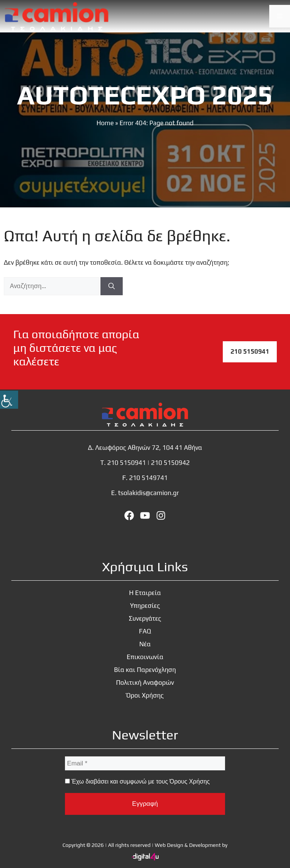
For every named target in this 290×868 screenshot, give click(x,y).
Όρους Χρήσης (190, 781)
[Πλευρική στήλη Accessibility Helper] (9, 400)
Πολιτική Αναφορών (145, 682)
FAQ (145, 631)
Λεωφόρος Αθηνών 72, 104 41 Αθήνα (149, 448)
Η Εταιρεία (145, 593)
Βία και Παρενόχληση (145, 670)
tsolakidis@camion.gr (148, 493)
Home (105, 123)
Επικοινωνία (145, 657)
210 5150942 (170, 463)
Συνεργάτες (145, 618)
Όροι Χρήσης (145, 695)
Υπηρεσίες (145, 606)
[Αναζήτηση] (112, 286)
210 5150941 (250, 351)
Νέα (145, 644)
